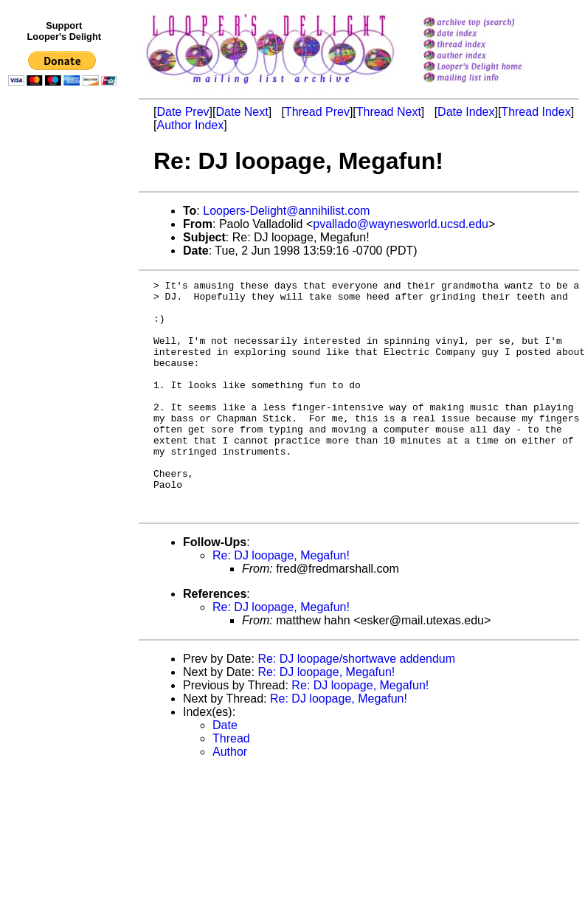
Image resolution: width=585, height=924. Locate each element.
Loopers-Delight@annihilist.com (286, 211)
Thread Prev (317, 112)
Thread (231, 785)
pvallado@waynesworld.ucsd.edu (401, 224)
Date (225, 772)
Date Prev (183, 112)
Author (230, 798)
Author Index (190, 125)
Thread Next (389, 112)
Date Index (466, 112)
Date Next (242, 112)
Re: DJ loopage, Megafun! (281, 602)
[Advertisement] (65, 396)
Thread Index (536, 112)
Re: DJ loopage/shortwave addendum (356, 705)
